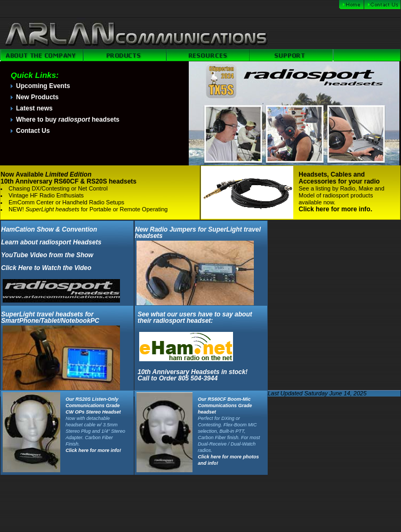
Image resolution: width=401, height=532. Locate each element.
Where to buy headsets (68, 120)
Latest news (34, 108)
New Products (37, 97)
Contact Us (33, 131)
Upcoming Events (43, 86)
